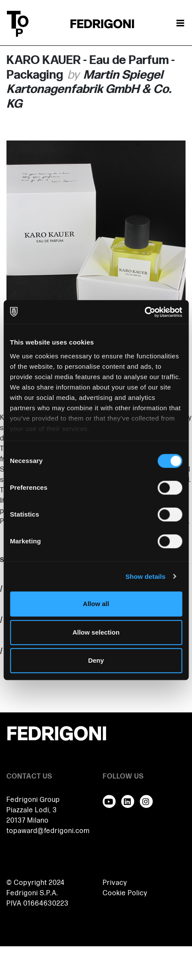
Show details (146, 576)
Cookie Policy (125, 893)
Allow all (96, 604)
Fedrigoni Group (33, 800)
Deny (96, 660)
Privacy (115, 883)
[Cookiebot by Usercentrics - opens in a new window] (144, 312)
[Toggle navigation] (180, 24)
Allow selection (96, 632)
